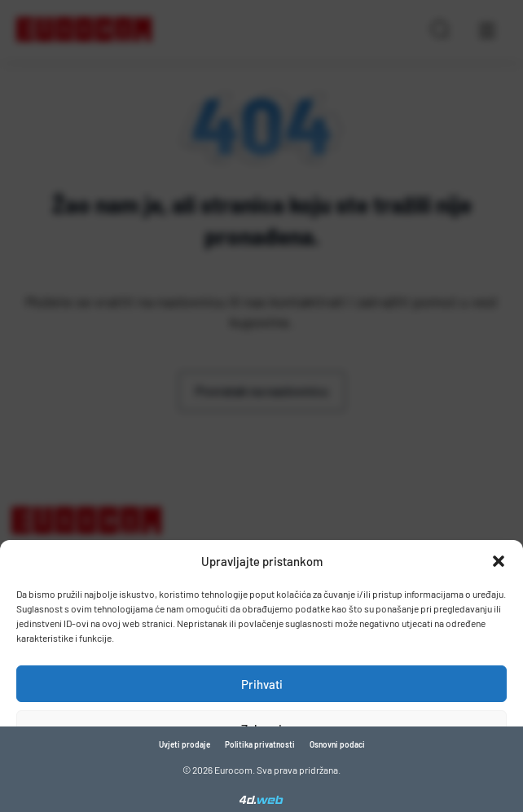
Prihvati (262, 684)
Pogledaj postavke (262, 774)
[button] (499, 561)
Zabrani (261, 729)
